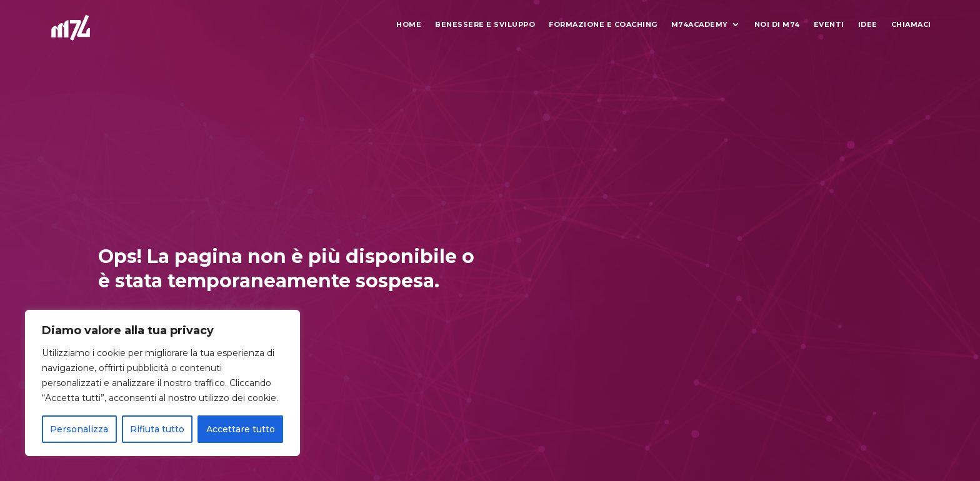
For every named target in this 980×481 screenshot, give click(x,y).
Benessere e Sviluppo (485, 25)
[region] (162, 383)
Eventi (829, 25)
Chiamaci (911, 25)
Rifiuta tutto (157, 429)
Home (409, 25)
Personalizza (79, 429)
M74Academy (700, 25)
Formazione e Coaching (603, 25)
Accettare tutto (241, 429)
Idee (868, 25)
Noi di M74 (777, 25)
